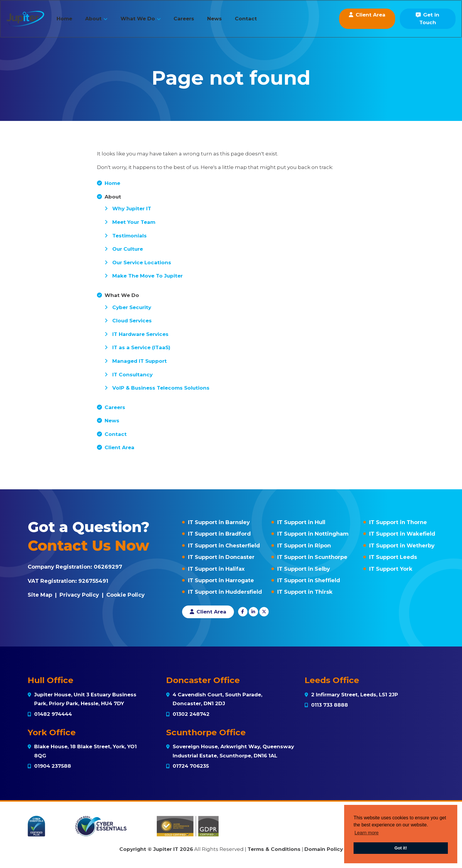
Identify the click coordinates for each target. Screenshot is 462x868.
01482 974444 (53, 714)
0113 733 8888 (330, 705)
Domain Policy (324, 849)
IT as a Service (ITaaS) (141, 347)
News (223, 22)
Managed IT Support (140, 361)
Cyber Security (132, 307)
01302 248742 (191, 714)
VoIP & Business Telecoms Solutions (161, 388)
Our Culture (128, 249)
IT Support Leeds (393, 557)
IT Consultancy (132, 375)
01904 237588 (53, 766)
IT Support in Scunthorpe (312, 557)
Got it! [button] (401, 848)
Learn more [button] (367, 833)
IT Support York (391, 569)
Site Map (40, 595)
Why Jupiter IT (132, 209)
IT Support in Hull (301, 522)
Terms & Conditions (274, 849)
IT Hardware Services (140, 334)
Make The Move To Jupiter (147, 276)
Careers (192, 22)
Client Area (119, 447)
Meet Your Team (134, 222)
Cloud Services (132, 321)
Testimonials (129, 236)
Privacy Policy (79, 595)
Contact (254, 22)
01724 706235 (191, 766)
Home (73, 22)
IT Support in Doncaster (221, 557)
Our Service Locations (142, 262)
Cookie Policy (126, 595)
